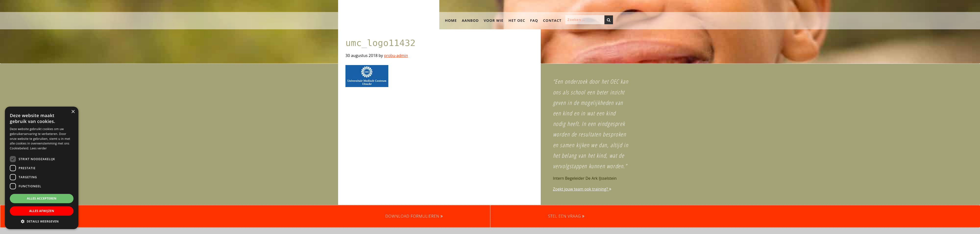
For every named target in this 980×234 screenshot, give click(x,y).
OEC (343, 5)
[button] (73, 32)
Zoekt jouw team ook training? (582, 189)
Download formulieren (414, 216)
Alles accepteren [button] (42, 198)
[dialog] (42, 168)
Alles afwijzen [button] (42, 211)
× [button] (73, 112)
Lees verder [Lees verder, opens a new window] (39, 148)
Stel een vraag (566, 216)
